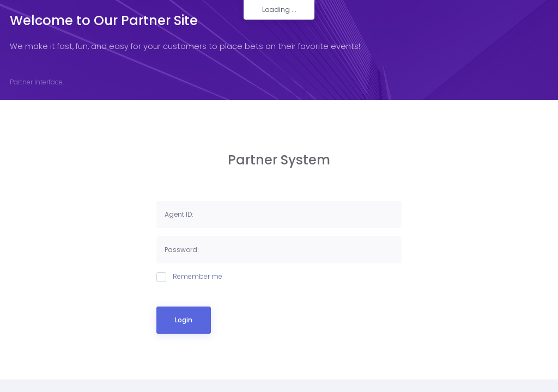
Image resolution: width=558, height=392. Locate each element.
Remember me (189, 277)
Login (184, 320)
